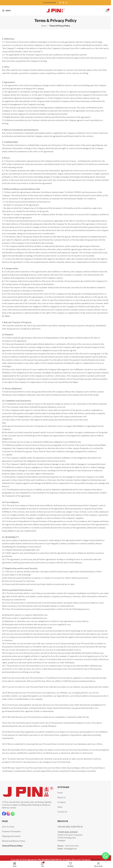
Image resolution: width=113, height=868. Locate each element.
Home (44, 26)
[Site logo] (56, 10)
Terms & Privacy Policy (12, 846)
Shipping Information (11, 836)
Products (62, 802)
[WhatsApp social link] (67, 3)
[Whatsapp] (106, 856)
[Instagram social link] (63, 3)
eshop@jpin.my (70, 849)
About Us (62, 797)
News (60, 807)
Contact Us (62, 812)
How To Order (8, 827)
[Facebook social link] (60, 3)
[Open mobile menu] (6, 11)
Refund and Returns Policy (14, 841)
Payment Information (11, 831)
